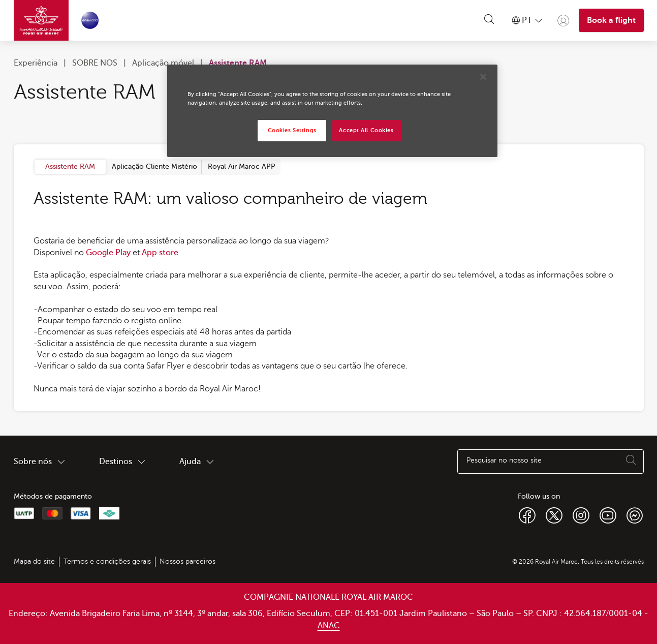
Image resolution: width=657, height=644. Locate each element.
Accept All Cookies (366, 130)
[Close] (483, 77)
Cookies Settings (292, 130)
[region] (332, 111)
